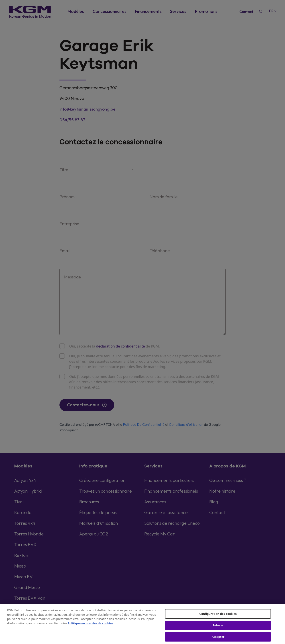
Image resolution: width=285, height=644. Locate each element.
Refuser (218, 628)
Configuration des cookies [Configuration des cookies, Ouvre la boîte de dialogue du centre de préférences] (218, 616)
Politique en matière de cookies (90, 626)
